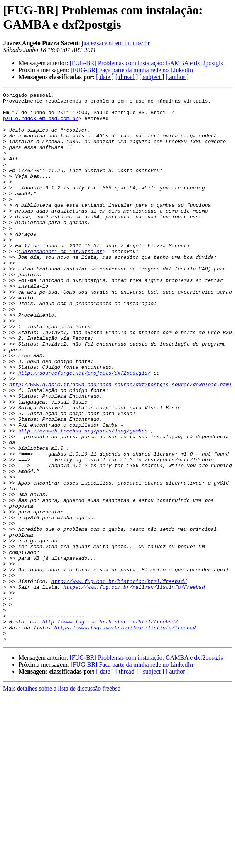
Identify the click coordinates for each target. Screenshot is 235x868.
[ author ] (177, 77)
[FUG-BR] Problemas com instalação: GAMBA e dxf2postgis (146, 63)
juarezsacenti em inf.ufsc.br (116, 43)
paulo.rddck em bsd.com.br (41, 124)
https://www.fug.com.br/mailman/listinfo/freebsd (134, 686)
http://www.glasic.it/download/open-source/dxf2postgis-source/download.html (121, 443)
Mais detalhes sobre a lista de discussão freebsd (62, 798)
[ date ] (105, 77)
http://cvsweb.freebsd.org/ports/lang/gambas (83, 499)
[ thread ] (127, 77)
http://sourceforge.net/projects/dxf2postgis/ (84, 429)
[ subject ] (152, 77)
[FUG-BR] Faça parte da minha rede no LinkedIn (132, 70)
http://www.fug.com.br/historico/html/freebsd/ (119, 679)
